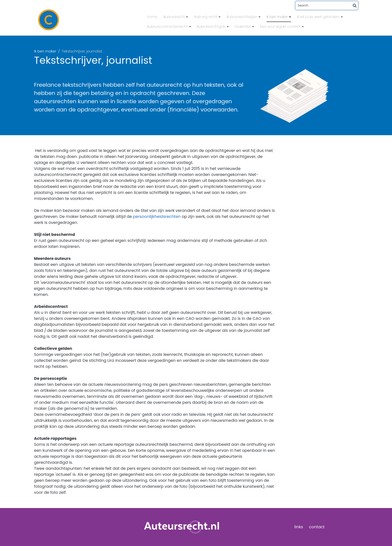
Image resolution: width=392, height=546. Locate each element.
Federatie (243, 26)
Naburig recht (206, 17)
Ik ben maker (278, 17)
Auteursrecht (174, 17)
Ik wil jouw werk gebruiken (319, 17)
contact (317, 527)
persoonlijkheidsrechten (157, 217)
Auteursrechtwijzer (242, 17)
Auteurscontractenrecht (168, 26)
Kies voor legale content (281, 26)
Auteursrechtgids (212, 26)
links (299, 527)
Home (152, 17)
